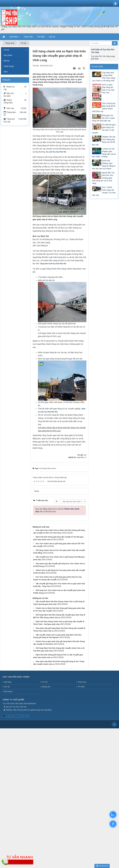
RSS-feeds (8, 691)
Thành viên (82, 682)
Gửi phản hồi (102, 866)
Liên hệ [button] (52, 37)
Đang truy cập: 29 (21, 716)
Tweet (36, 491)
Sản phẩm (8, 55)
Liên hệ (7, 687)
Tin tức (6, 50)
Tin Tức (45, 682)
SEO (6, 72)
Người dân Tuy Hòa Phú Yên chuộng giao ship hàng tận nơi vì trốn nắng (103, 178)
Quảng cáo (46, 687)
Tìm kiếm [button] (41, 37)
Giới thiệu (8, 682)
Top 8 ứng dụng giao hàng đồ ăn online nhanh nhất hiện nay (104, 107)
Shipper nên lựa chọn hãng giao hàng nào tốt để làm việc (104, 141)
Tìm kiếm (81, 687)
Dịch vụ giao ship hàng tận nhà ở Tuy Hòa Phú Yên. (108, 89)
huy (85, 455)
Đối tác (7, 61)
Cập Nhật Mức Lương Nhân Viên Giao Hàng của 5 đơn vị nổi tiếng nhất (104, 77)
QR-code (7, 716)
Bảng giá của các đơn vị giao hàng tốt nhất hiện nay (103, 118)
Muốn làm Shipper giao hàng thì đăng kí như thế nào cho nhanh (104, 165)
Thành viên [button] (28, 37)
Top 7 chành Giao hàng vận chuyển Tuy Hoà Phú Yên (104, 191)
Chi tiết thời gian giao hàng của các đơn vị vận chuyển (104, 129)
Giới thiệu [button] (15, 38)
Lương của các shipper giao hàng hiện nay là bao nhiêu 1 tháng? (104, 153)
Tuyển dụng (9, 66)
